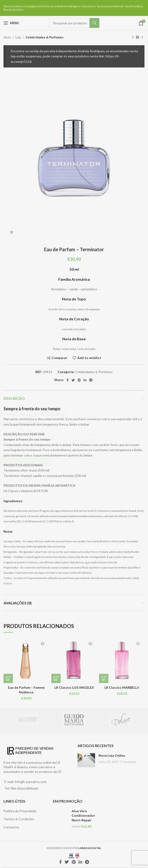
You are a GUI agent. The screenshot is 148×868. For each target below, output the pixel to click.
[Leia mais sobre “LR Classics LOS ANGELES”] (56, 678)
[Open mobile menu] (11, 23)
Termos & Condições (19, 819)
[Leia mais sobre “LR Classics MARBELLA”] (104, 678)
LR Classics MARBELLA (122, 687)
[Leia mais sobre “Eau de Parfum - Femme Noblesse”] (8, 678)
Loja (19, 37)
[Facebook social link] (68, 380)
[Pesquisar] (74, 23)
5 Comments (128, 762)
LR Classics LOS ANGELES (74, 687)
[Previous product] (133, 37)
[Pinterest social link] (79, 380)
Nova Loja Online (112, 755)
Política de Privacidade (20, 811)
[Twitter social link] (73, 380)
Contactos (11, 827)
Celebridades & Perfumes (44, 37)
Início (8, 37)
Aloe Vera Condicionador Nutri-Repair (83, 816)
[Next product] (142, 37)
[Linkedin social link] (85, 380)
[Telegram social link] (91, 380)
